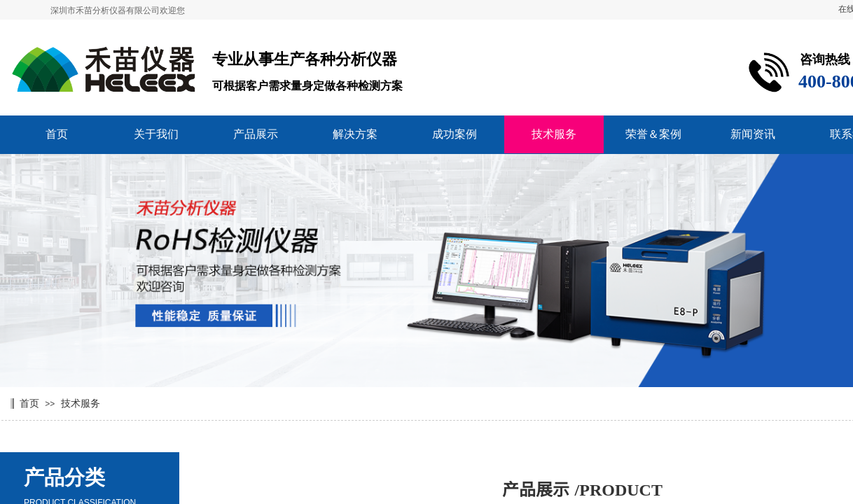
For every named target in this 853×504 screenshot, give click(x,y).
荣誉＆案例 (653, 134)
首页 (57, 134)
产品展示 (256, 134)
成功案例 (455, 134)
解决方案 (355, 134)
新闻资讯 (753, 134)
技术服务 (554, 134)
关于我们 (156, 134)
